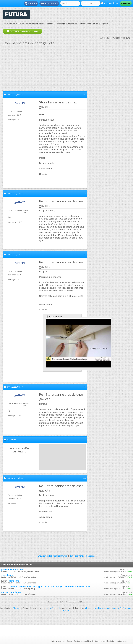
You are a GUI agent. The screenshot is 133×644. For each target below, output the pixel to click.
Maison (16, 608)
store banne (7, 575)
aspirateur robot (110, 608)
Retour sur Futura (49, 3)
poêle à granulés (125, 608)
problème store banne (12, 569)
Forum (12, 24)
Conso (70, 641)
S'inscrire (31, 4)
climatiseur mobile (93, 608)
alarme (66, 610)
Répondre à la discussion (22, 31)
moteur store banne (11, 592)
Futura (54, 641)
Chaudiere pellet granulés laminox (53, 556)
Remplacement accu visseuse (82, 556)
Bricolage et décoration (67, 24)
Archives (62, 641)
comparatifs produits (52, 608)
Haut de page (121, 641)
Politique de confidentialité (103, 641)
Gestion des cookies (82, 641)
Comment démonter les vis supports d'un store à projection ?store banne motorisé (50, 587)
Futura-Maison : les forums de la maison (36, 24)
